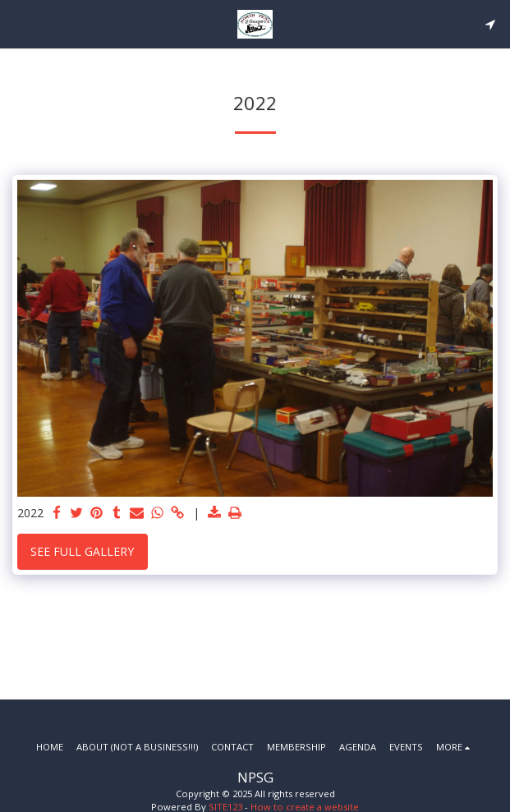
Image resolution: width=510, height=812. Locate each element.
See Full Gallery (82, 551)
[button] (18, 23)
